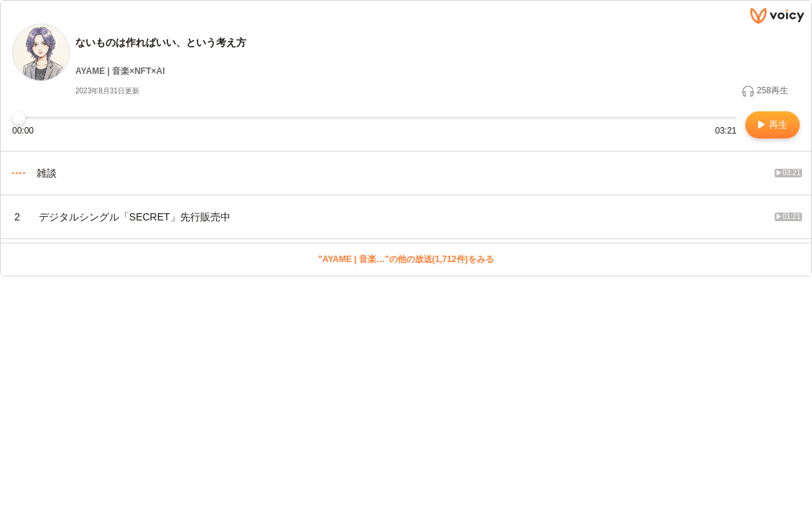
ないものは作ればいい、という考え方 (161, 42)
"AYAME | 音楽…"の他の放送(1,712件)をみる (406, 259)
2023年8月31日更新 (107, 91)
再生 (773, 125)
